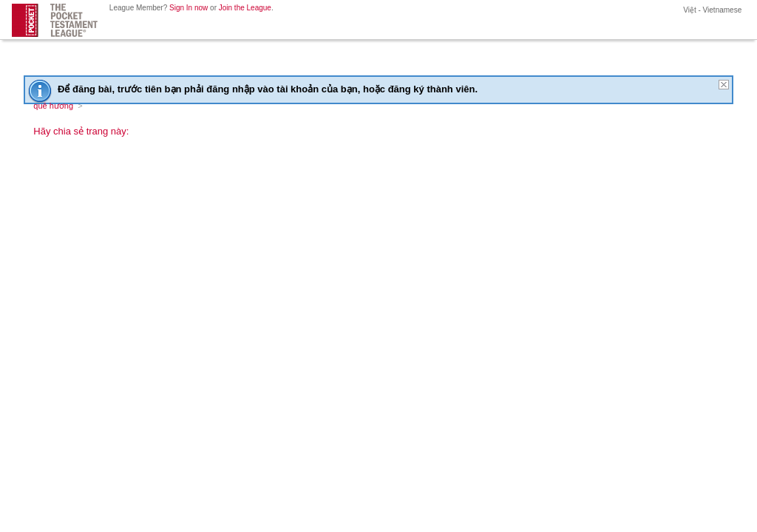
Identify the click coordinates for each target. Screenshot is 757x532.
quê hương (53, 106)
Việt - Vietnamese (711, 10)
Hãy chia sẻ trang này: (81, 131)
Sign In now (189, 8)
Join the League (245, 8)
